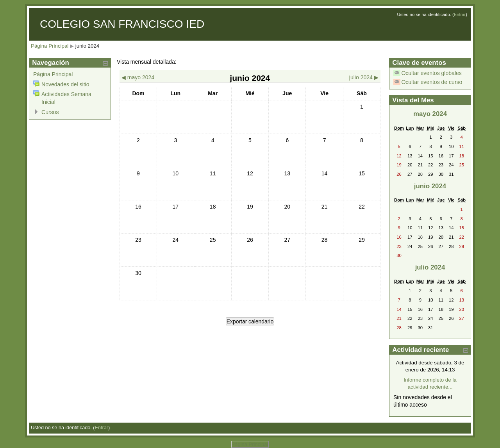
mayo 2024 (430, 114)
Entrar (460, 14)
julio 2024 (430, 267)
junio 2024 (87, 46)
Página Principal (50, 46)
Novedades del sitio (65, 84)
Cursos (50, 112)
